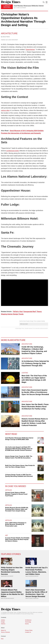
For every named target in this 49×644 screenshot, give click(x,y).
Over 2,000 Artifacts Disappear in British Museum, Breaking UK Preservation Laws (16, 524)
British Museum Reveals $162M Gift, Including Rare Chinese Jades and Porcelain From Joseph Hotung (17, 509)
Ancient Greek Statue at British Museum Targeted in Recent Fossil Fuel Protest (16, 494)
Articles (9, 490)
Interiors (3, 624)
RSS (2, 639)
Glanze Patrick (6, 37)
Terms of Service (5, 632)
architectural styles (13, 151)
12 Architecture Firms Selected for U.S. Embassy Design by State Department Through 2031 (35, 363)
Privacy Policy (30, 614)
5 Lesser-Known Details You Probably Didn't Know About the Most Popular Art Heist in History (17, 539)
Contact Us (28, 632)
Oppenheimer (30, 50)
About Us (3, 630)
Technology (28, 622)
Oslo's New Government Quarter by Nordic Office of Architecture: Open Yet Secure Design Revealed (35, 392)
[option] (31, 7)
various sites (5, 110)
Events (27, 624)
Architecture (9, 33)
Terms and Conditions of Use (17, 614)
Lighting (25, 373)
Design (3, 622)
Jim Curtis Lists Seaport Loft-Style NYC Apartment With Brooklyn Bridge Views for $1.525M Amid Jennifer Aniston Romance (19, 449)
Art (7, 535)
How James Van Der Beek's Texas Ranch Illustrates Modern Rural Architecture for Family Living (35, 407)
